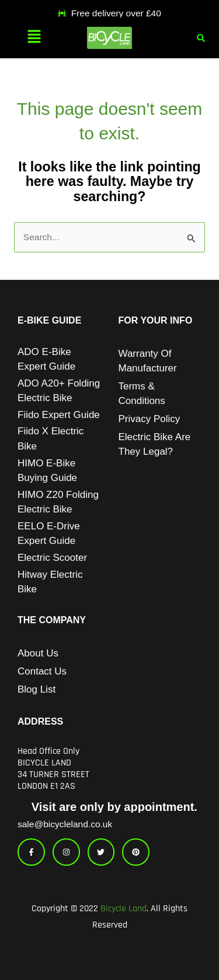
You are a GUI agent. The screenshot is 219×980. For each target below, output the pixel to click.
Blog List (36, 689)
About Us (38, 653)
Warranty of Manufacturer (148, 361)
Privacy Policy (150, 419)
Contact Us (42, 671)
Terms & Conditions (142, 394)
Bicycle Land (124, 909)
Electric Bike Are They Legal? (155, 444)
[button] (34, 38)
